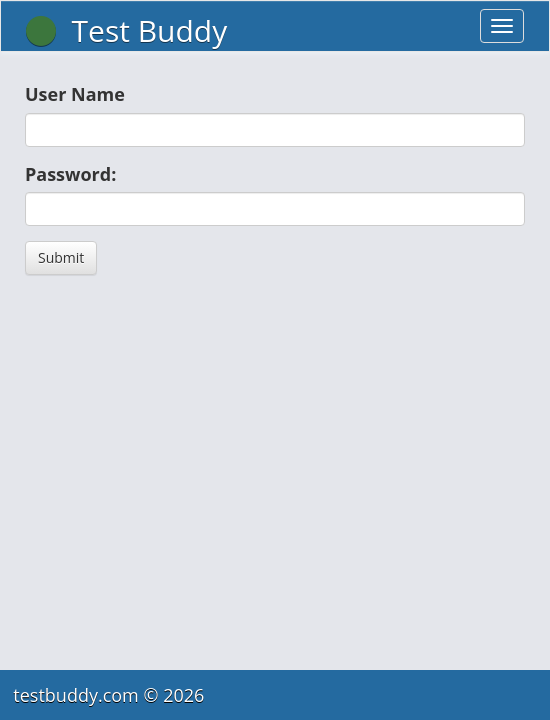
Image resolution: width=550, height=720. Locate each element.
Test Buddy (126, 30)
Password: (70, 174)
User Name (75, 94)
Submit (61, 257)
